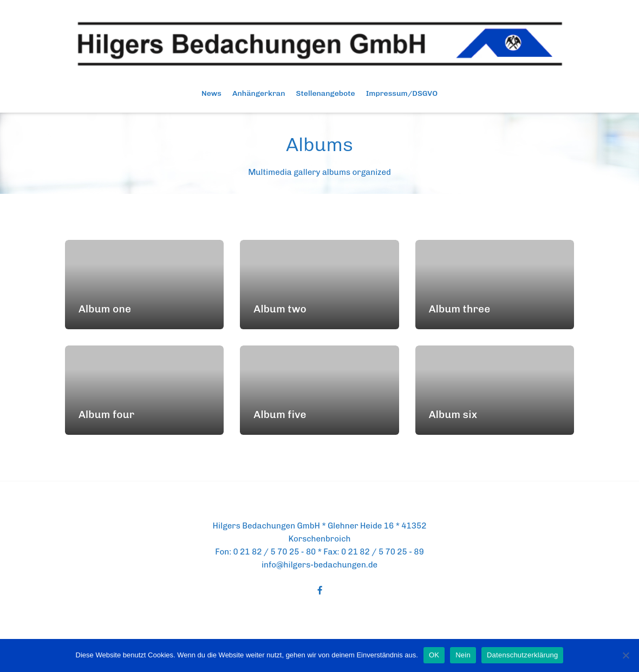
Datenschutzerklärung (522, 655)
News (211, 93)
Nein (463, 655)
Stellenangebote (326, 93)
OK (434, 655)
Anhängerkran (259, 93)
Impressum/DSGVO (402, 93)
